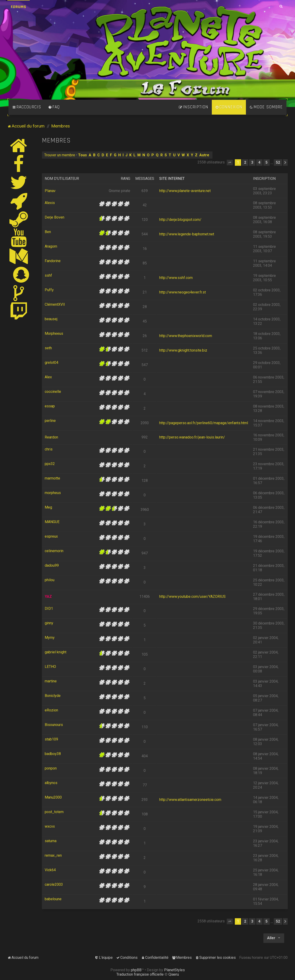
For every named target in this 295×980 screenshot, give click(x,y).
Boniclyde (53, 696)
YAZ (48, 597)
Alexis (50, 203)
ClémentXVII (55, 304)
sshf (48, 275)
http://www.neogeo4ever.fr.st (183, 292)
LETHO (50, 667)
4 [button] (259, 162)
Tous (83, 155)
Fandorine (53, 261)
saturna (51, 841)
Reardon (51, 437)
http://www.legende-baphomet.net (187, 234)
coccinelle (53, 392)
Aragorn (51, 246)
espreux (51, 536)
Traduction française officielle (140, 974)
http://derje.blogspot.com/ (180, 220)
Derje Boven (55, 217)
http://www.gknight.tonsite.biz (183, 350)
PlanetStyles (174, 970)
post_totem (54, 812)
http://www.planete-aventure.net (185, 191)
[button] (230, 163)
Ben (48, 232)
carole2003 (54, 884)
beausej (51, 319)
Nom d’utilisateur (62, 179)
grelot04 (52, 363)
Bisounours (54, 725)
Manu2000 (53, 797)
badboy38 (53, 754)
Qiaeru (174, 974)
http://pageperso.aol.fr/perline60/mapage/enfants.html (204, 423)
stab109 (51, 739)
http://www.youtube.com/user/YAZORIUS (192, 597)
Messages (145, 179)
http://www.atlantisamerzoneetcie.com (190, 800)
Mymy (50, 638)
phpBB (136, 970)
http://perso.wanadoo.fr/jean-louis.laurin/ (192, 437)
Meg (48, 507)
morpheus (53, 493)
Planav (50, 191)
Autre (204, 155)
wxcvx (50, 826)
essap (50, 406)
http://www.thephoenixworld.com (186, 336)
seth (48, 348)
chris (49, 449)
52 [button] (278, 162)
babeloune (53, 899)
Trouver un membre (60, 155)
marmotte (52, 478)
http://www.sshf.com (176, 278)
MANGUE (52, 522)
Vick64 (50, 870)
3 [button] (252, 162)
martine (51, 681)
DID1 (49, 608)
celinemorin (54, 551)
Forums (19, 7)
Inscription (264, 179)
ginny (49, 623)
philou (50, 580)
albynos (51, 783)
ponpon (51, 768)
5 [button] (267, 162)
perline (50, 421)
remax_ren (53, 855)
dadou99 (52, 565)
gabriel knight (56, 652)
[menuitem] (54, 107)
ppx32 (50, 464)
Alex (48, 377)
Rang (125, 179)
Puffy (49, 290)
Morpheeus (54, 333)
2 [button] (245, 162)
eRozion (51, 710)
